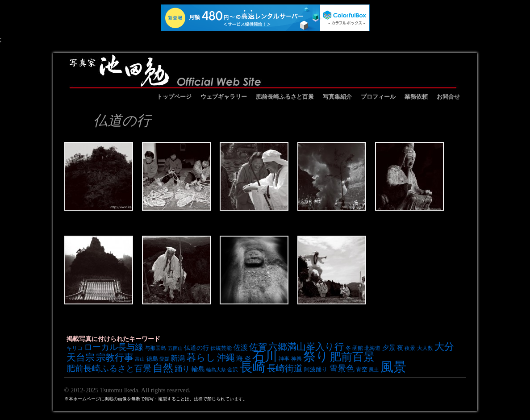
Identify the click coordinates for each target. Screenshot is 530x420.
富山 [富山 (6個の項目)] (140, 359)
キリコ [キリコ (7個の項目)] (75, 348)
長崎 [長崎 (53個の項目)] (253, 367)
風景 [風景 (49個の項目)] (393, 367)
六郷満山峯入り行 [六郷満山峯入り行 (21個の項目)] (306, 347)
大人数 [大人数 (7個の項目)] (425, 348)
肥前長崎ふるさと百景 (285, 97)
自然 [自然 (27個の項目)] (163, 368)
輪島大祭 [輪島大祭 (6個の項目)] (216, 370)
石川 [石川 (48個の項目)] (265, 356)
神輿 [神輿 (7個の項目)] (296, 359)
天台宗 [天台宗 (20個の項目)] (81, 357)
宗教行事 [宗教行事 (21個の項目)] (115, 357)
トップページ (174, 97)
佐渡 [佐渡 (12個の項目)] (241, 347)
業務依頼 (416, 97)
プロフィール (378, 97)
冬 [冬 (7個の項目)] (348, 348)
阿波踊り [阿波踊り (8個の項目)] (316, 369)
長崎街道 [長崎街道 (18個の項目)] (285, 368)
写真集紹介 (337, 97)
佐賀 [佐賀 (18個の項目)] (258, 347)
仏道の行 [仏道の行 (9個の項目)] (196, 348)
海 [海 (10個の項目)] (240, 358)
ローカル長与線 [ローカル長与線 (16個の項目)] (114, 347)
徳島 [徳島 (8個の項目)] (152, 359)
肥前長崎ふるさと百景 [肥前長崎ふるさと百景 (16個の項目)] (109, 368)
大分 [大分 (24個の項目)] (444, 347)
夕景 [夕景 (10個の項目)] (389, 348)
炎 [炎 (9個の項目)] (248, 358)
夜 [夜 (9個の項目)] (400, 348)
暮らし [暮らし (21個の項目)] (201, 357)
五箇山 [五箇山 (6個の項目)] (175, 348)
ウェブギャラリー (224, 97)
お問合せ (448, 97)
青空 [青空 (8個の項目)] (362, 369)
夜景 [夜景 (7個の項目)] (410, 348)
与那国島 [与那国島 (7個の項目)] (155, 348)
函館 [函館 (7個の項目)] (358, 348)
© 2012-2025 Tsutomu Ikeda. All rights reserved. (127, 390)
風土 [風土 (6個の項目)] (374, 370)
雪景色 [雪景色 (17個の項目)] (342, 368)
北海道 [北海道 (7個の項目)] (372, 348)
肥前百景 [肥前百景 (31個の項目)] (352, 357)
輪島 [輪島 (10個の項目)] (198, 369)
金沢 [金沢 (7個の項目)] (233, 369)
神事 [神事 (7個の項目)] (284, 359)
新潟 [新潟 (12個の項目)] (178, 358)
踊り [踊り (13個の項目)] (182, 369)
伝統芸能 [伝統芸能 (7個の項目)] (221, 348)
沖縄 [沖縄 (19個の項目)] (226, 358)
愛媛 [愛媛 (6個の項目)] (164, 359)
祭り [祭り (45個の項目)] (316, 356)
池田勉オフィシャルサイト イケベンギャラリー (263, 71)
